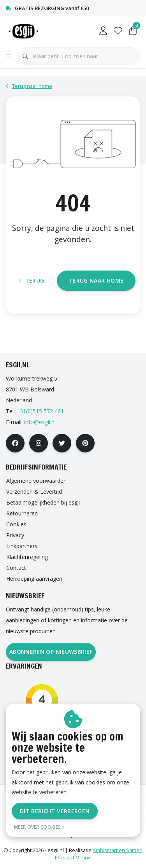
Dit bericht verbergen (55, 811)
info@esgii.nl (40, 422)
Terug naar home (96, 280)
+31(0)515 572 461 (40, 411)
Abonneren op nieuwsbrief (51, 652)
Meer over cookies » (40, 827)
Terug (32, 280)
